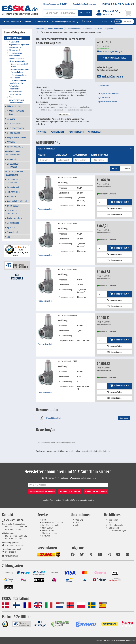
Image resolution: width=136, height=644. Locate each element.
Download (124, 418)
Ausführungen (58, 132)
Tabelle (126, 169)
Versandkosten (48, 531)
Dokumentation (104, 86)
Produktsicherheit (45, 209)
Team (78, 523)
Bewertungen (94, 132)
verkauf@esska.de (110, 77)
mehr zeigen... (64, 114)
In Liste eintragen (114, 214)
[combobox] (46, 160)
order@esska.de (10, 552)
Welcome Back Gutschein (53, 523)
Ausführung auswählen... (114, 58)
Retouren (46, 536)
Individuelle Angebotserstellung (65, 22)
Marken (28, 22)
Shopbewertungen (50, 533)
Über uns (79, 520)
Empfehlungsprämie (50, 525)
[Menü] (29, 246)
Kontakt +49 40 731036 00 (118, 4)
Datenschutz (114, 528)
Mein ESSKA (47, 528)
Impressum (113, 520)
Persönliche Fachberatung (85, 4)
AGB (111, 523)
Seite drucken (104, 98)
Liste (115, 169)
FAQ (44, 520)
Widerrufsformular (116, 525)
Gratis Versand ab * (55, 4)
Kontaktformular (10, 556)
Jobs (77, 525)
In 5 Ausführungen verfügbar (110, 51)
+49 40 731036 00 (13, 521)
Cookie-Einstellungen (117, 531)
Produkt (42, 132)
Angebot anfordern (114, 209)
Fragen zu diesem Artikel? (108, 94)
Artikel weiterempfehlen (108, 102)
